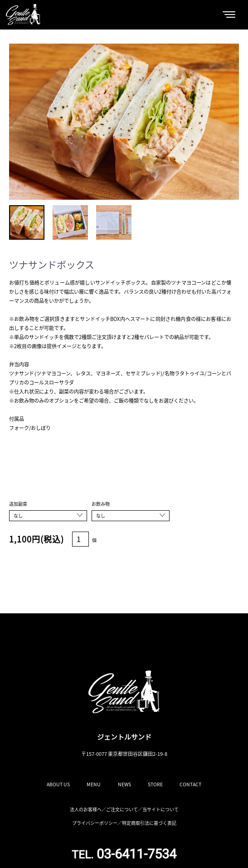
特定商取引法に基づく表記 (149, 823)
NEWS (124, 784)
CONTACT (190, 784)
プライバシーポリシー (95, 823)
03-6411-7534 (124, 854)
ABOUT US (58, 784)
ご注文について (122, 809)
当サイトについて (160, 809)
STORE (155, 784)
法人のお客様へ (86, 809)
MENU (94, 784)
